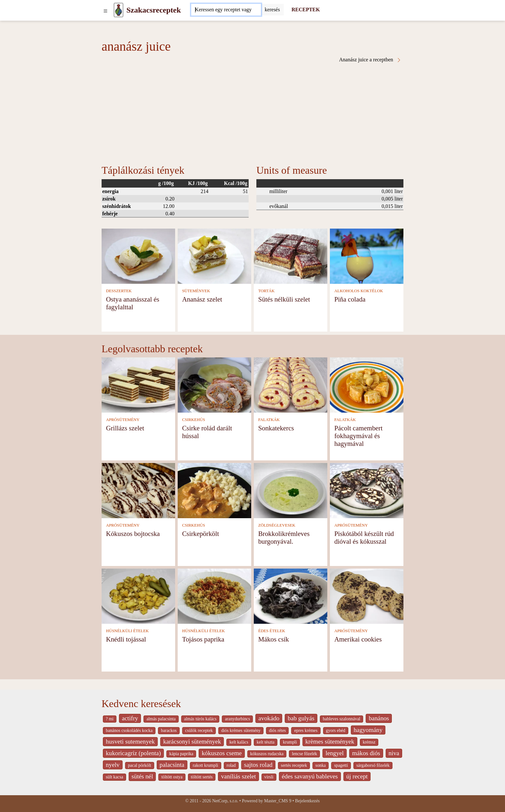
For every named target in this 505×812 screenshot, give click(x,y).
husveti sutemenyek (130, 741)
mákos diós (366, 753)
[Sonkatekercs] (291, 384)
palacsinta (172, 765)
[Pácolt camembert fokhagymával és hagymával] (367, 384)
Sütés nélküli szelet (284, 299)
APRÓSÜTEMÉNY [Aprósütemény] (123, 420)
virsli (269, 777)
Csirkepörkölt (201, 534)
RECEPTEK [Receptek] (306, 10)
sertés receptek (294, 765)
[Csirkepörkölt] (214, 490)
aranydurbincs (237, 719)
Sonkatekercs (276, 428)
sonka (321, 765)
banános (379, 718)
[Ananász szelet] (214, 256)
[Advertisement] (253, 111)
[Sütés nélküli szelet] (291, 256)
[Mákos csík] (291, 596)
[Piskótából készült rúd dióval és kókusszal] (367, 490)
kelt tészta (266, 742)
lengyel (334, 753)
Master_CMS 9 (278, 801)
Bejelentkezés (307, 801)
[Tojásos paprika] (214, 596)
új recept (357, 776)
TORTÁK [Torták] (267, 291)
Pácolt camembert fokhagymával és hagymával (359, 436)
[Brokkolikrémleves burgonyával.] (291, 490)
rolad (231, 765)
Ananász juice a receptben (370, 60)
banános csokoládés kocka (129, 730)
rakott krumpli (206, 765)
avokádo (269, 718)
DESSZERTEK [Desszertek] (119, 291)
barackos (169, 730)
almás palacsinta (161, 719)
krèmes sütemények (330, 741)
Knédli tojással (126, 639)
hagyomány (368, 730)
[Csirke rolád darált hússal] (214, 384)
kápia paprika (181, 754)
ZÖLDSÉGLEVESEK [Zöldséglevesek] (277, 525)
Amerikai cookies (358, 639)
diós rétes (277, 730)
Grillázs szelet (125, 428)
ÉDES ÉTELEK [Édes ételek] (272, 631)
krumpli (290, 742)
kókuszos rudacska (267, 754)
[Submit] (272, 10)
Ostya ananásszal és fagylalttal (133, 303)
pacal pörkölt (140, 765)
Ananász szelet (202, 299)
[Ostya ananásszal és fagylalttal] (138, 256)
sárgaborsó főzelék (373, 765)
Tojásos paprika (203, 639)
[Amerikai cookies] (367, 596)
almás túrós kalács (200, 719)
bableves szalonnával (342, 719)
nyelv (113, 765)
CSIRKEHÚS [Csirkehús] (194, 420)
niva (394, 753)
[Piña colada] (367, 256)
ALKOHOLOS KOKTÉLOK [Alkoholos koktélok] (359, 291)
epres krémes (306, 730)
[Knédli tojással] (138, 596)
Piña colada (350, 299)
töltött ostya (172, 777)
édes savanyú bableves (310, 776)
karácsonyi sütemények (192, 741)
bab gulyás (301, 718)
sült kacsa (114, 777)
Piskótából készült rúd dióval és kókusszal (364, 537)
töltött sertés (202, 777)
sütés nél (142, 776)
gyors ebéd (336, 730)
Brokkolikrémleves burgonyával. (284, 537)
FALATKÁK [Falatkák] (269, 420)
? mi (110, 719)
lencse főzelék (304, 754)
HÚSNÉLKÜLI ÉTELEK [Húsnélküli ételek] (128, 631)
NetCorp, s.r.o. (225, 801)
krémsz (369, 742)
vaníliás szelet (238, 776)
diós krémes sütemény (241, 730)
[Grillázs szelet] (138, 384)
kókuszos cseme (222, 753)
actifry (130, 718)
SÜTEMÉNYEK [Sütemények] (196, 291)
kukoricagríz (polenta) (133, 753)
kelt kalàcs (239, 742)
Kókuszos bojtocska (133, 534)
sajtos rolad (258, 765)
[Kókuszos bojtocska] (138, 490)
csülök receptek (199, 730)
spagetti (341, 765)
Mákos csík (274, 639)
